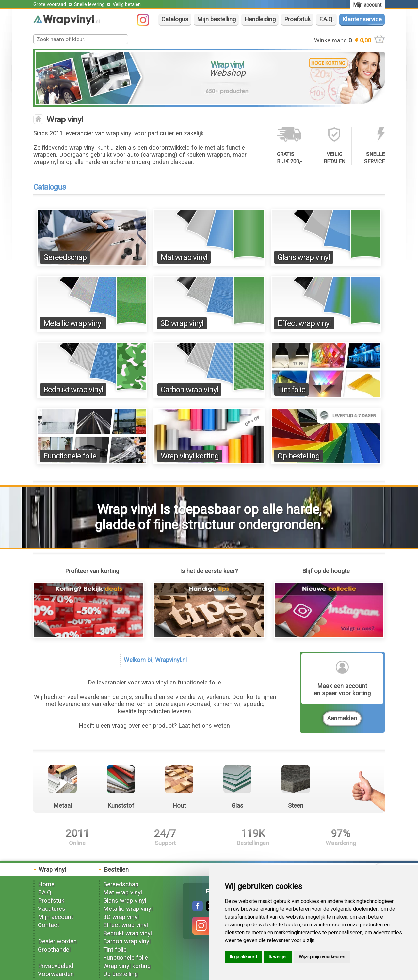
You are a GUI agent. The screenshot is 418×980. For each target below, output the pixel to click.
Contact (48, 925)
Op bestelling (299, 456)
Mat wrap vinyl (184, 257)
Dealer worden (57, 941)
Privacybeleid (56, 966)
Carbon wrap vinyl (189, 390)
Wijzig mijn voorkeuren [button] (322, 957)
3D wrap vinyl (182, 323)
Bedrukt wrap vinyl (73, 390)
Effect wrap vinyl (304, 323)
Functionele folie (70, 456)
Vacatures (52, 909)
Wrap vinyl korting (190, 456)
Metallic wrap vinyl (73, 323)
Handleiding (260, 19)
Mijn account (56, 917)
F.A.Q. (326, 19)
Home (46, 884)
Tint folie (291, 390)
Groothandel (54, 950)
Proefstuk (297, 19)
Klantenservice (362, 19)
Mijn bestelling (216, 19)
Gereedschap (65, 257)
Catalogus (175, 19)
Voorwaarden (56, 974)
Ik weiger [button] (278, 957)
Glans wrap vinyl (304, 257)
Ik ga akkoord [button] (243, 957)
